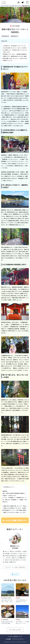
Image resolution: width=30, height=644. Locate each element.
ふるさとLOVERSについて (15, 636)
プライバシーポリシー (19, 639)
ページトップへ (15, 630)
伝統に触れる (5, 36)
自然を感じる (14, 36)
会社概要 (9, 639)
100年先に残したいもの (15, 6)
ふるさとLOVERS (5, 6)
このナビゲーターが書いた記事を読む (15, 567)
